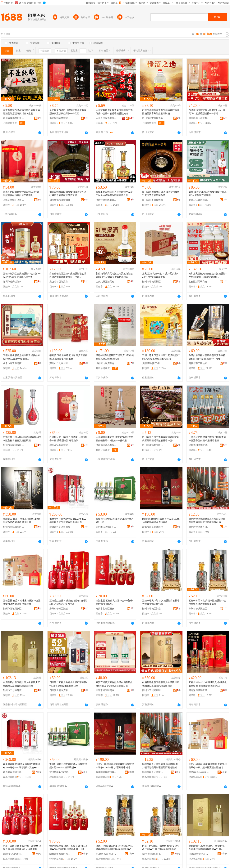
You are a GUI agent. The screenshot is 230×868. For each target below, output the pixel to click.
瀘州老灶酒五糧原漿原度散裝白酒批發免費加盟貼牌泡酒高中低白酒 (207, 521)
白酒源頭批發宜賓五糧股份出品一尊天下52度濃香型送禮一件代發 (207, 112)
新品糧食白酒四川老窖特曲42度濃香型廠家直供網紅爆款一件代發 (68, 112)
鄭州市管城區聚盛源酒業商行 (153, 609)
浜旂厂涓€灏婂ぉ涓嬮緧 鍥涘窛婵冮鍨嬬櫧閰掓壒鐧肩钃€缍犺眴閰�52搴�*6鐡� (114, 848)
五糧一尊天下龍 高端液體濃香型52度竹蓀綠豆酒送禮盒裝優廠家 (207, 602)
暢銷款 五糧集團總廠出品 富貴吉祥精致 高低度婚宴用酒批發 (68, 357)
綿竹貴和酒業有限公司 (199, 445)
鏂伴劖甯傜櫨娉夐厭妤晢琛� (106, 772)
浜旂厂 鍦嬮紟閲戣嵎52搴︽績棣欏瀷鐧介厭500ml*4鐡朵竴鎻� (68, 766)
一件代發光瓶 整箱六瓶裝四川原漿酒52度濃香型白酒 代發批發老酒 (207, 439)
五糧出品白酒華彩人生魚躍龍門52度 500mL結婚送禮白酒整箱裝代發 (114, 194)
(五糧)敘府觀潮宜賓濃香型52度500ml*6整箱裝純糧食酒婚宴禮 (161, 521)
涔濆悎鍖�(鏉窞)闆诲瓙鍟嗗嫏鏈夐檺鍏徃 (60, 772)
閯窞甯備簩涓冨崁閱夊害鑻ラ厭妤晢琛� (199, 854)
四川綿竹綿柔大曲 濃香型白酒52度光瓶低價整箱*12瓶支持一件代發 (115, 439)
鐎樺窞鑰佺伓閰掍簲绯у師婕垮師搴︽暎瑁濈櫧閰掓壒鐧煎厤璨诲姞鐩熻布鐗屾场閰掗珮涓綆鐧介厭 (161, 766)
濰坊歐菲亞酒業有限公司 (60, 282)
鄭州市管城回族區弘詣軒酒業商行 (199, 609)
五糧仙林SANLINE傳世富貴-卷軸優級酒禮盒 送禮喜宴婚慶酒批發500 (208, 684)
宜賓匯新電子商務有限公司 (199, 282)
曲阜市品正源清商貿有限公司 (14, 363)
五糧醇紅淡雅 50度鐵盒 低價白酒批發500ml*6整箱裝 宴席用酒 (68, 602)
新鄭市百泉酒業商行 (153, 527)
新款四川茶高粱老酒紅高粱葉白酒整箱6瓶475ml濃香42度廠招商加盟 (114, 275)
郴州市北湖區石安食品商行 (106, 609)
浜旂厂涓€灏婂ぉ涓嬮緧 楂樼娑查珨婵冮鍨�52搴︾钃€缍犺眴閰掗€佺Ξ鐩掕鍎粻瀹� (161, 848)
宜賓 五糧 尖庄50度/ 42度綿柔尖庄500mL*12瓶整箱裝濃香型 (161, 275)
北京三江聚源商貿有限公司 (199, 200)
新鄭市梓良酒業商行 (60, 527)
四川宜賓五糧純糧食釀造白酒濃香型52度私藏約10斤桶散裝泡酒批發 (208, 275)
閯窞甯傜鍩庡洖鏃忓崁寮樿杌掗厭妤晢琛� (153, 854)
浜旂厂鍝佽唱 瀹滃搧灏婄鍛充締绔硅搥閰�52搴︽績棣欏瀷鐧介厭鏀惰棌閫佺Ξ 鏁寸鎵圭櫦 (208, 766)
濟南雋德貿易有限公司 (106, 445)
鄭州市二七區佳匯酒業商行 (60, 363)
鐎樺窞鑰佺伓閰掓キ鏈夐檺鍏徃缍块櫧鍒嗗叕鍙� (153, 772)
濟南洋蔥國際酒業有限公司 (106, 200)
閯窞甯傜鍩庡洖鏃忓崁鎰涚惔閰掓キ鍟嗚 (199, 772)
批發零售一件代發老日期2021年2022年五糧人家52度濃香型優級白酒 (68, 521)
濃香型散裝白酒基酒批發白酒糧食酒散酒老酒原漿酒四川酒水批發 (21, 112)
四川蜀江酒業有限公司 (153, 445)
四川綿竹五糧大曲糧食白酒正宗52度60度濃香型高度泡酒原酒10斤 (68, 684)
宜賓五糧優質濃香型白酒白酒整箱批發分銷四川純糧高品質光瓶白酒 (114, 684)
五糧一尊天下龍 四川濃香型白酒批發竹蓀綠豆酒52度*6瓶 (161, 602)
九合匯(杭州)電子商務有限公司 (106, 527)
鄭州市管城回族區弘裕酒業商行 (14, 445)
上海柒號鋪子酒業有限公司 (14, 200)
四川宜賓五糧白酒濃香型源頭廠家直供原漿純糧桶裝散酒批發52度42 (161, 439)
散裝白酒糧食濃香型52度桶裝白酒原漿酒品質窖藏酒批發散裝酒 (161, 112)
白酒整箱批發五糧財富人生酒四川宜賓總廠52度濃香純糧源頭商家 (21, 684)
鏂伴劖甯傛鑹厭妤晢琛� (14, 772)
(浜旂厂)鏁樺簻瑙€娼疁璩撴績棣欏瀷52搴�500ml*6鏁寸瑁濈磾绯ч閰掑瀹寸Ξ (115, 766)
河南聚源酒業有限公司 (199, 690)
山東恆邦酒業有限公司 (60, 118)
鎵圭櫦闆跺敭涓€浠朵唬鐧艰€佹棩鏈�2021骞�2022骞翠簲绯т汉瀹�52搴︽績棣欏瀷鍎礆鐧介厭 (22, 766)
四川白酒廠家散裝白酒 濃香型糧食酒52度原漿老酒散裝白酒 (161, 194)
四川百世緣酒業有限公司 (106, 118)
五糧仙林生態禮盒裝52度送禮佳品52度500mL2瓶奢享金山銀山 (21, 357)
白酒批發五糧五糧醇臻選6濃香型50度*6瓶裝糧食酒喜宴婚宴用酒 (22, 439)
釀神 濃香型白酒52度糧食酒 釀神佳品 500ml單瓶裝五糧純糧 (208, 194)
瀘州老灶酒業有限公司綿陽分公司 (199, 527)
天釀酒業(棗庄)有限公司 (153, 363)
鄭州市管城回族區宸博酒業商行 (14, 527)
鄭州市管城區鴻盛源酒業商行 (60, 609)
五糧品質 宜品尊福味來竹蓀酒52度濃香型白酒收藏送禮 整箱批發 (22, 521)
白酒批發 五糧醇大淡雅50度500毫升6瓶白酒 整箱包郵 (115, 602)
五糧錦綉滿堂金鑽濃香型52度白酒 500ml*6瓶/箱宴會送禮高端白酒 (22, 275)
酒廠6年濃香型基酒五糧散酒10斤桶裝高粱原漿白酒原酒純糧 (115, 357)
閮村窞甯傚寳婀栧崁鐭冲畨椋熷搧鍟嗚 (60, 854)
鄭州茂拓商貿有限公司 (60, 445)
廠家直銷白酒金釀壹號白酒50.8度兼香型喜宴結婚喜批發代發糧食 (21, 194)
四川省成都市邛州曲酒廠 (14, 118)
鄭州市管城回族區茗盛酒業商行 (153, 282)
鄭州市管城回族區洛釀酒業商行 (153, 690)
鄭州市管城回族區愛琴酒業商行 (14, 609)
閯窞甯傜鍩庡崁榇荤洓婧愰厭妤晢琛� (14, 854)
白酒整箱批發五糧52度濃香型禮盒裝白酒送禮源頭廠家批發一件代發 (68, 275)
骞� (38, 772)
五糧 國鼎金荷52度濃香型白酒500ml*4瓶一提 (115, 521)
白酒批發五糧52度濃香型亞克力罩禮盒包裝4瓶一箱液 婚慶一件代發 (207, 357)
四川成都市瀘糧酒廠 (153, 118)
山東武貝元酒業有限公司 (106, 282)
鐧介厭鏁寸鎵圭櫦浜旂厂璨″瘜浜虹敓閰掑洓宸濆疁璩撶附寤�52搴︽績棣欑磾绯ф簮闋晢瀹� (207, 848)
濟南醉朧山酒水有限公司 (199, 118)
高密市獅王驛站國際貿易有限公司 (199, 363)
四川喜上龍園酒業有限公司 (60, 690)
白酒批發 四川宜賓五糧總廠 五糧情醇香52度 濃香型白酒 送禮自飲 (68, 439)
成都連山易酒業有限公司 (106, 363)
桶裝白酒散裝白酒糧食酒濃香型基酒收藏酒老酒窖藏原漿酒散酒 (68, 194)
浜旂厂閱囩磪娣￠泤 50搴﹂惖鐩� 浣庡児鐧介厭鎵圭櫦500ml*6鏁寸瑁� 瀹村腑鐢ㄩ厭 (22, 848)
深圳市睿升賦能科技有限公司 (14, 282)
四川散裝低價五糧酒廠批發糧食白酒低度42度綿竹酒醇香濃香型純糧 (114, 112)
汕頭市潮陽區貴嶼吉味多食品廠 (106, 690)
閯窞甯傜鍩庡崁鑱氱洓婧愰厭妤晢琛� (106, 854)
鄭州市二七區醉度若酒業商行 (14, 690)
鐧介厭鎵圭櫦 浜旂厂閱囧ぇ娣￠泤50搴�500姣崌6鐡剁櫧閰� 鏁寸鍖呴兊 (68, 848)
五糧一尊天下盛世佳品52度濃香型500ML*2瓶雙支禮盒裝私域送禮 (161, 357)
